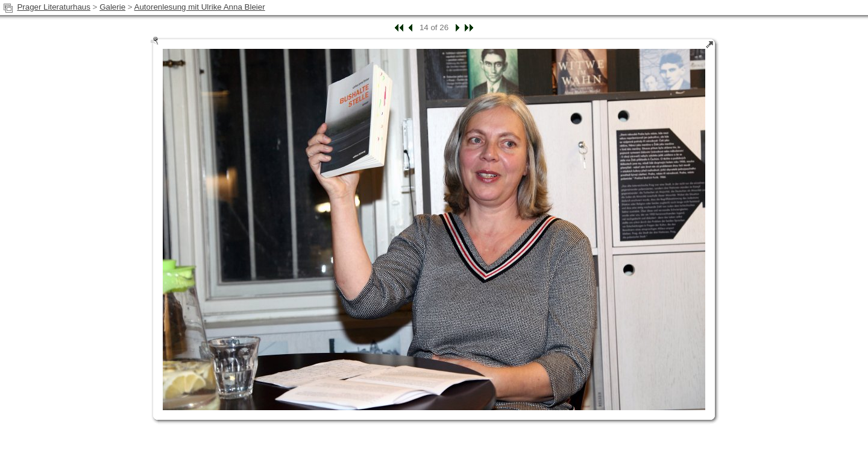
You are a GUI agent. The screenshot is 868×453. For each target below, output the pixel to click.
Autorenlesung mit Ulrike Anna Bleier (200, 7)
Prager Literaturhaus (54, 7)
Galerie (112, 7)
